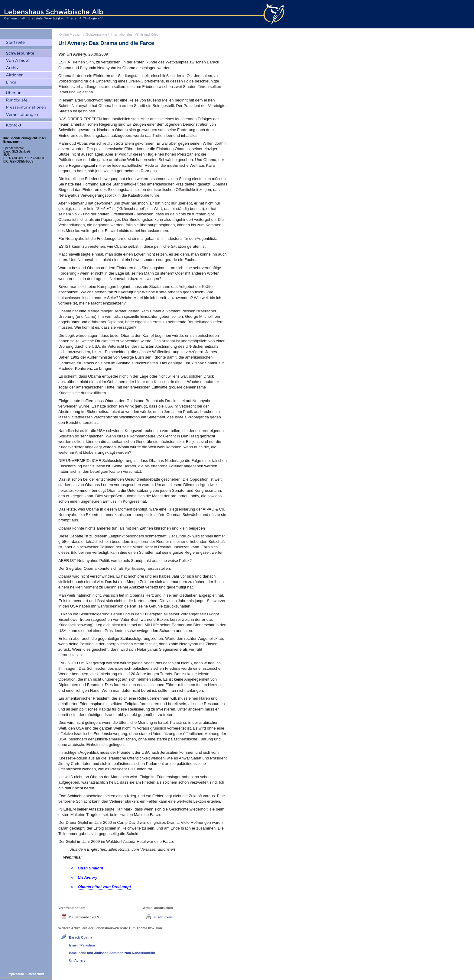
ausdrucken (163, 917)
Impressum (16, 974)
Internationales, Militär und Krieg (135, 34)
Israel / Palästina (82, 945)
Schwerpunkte (97, 34)
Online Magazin (71, 34)
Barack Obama (81, 937)
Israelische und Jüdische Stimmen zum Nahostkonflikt (112, 953)
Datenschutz (35, 974)
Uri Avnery (77, 960)
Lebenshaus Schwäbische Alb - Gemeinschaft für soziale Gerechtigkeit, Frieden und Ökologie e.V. (53, 14)
